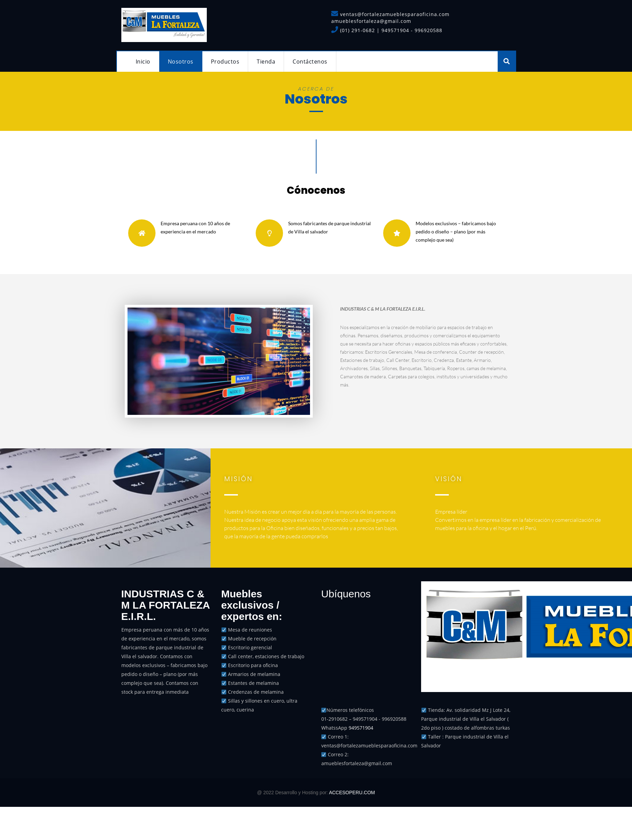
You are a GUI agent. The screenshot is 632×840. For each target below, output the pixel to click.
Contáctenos (310, 62)
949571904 (361, 728)
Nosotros (181, 62)
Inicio (143, 62)
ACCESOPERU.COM (352, 792)
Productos (225, 62)
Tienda (266, 62)
